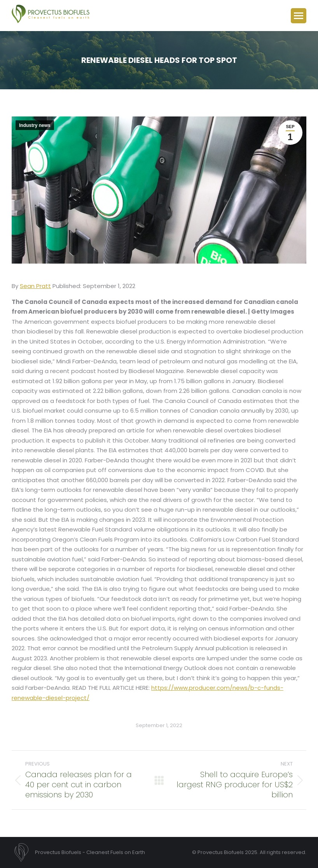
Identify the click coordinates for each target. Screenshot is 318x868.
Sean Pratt (35, 286)
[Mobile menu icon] (299, 16)
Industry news (35, 125)
